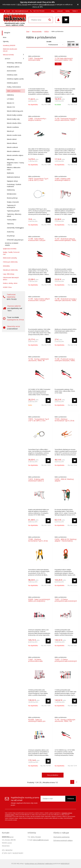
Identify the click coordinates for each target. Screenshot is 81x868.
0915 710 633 (22, 5)
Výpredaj (6, 41)
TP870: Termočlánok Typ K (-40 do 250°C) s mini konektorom (38, 180)
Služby (68, 11)
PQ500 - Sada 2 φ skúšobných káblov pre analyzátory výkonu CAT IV (39, 601)
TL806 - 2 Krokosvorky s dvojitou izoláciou (37, 119)
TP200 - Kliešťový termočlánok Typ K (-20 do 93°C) (64, 421)
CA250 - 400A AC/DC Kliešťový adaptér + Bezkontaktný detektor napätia (66, 541)
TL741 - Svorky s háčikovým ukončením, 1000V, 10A (65, 720)
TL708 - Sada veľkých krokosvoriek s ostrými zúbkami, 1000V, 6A (37, 240)
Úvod (8, 11)
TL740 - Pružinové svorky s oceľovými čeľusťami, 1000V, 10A (65, 361)
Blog (53, 11)
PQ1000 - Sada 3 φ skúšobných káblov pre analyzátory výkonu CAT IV (38, 721)
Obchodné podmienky (61, 837)
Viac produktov (53, 775)
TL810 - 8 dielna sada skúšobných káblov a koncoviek (36, 481)
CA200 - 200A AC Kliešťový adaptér (64, 480)
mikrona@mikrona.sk (47, 5)
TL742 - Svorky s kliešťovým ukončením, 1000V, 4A (38, 360)
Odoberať (71, 799)
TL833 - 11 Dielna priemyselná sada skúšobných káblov (66, 661)
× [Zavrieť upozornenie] (78, 4)
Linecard (60, 11)
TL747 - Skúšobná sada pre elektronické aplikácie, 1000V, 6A (66, 240)
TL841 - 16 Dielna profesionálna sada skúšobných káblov (35, 661)
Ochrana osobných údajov (63, 840)
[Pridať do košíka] (48, 100)
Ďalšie (75, 11)
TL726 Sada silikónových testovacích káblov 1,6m (64, 59)
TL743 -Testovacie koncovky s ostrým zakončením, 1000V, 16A (66, 120)
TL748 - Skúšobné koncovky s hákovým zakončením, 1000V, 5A (66, 300)
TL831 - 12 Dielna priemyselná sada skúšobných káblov (66, 601)
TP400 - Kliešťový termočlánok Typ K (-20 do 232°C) (38, 541)
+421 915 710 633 (39, 11)
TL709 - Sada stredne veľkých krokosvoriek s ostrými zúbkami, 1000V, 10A (39, 300)
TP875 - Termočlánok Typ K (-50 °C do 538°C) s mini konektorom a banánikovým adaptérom (39, 421)
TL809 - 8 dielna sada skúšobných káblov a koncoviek (62, 180)
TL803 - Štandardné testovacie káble (36, 59)
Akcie (5, 37)
